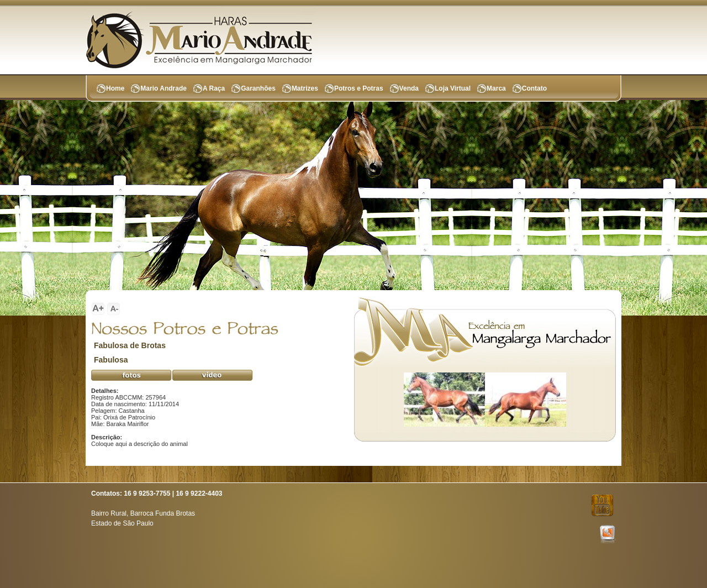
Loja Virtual (453, 88)
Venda (409, 88)
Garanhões (258, 88)
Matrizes (305, 88)
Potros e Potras (359, 88)
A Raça (214, 88)
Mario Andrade (163, 88)
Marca (496, 88)
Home (115, 88)
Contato (534, 88)
